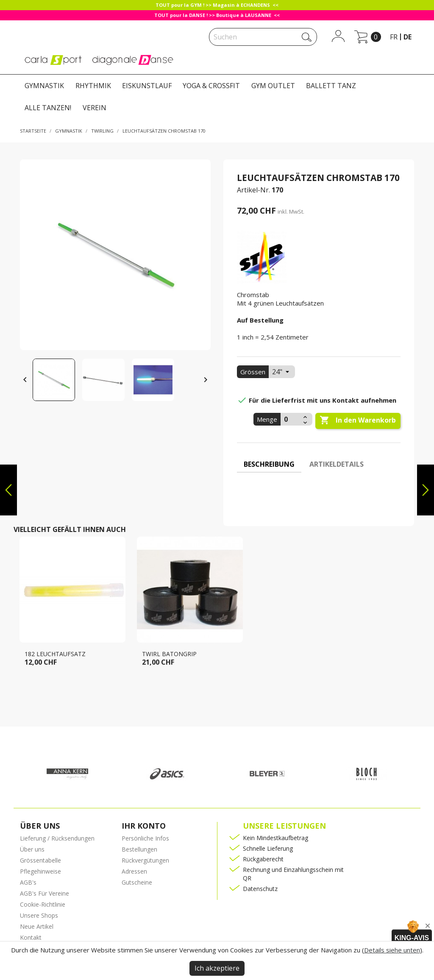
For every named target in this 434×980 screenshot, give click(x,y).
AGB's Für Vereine (45, 893)
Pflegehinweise (40, 871)
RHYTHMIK (93, 86)
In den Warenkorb (358, 420)
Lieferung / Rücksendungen (57, 838)
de (408, 37)
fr (394, 37)
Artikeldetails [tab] (337, 464)
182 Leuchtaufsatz (55, 654)
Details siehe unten (392, 950)
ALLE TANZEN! (48, 108)
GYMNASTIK (44, 86)
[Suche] (263, 37)
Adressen (134, 871)
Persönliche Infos (145, 838)
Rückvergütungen (145, 860)
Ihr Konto (144, 826)
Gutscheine (137, 882)
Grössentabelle (40, 860)
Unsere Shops (39, 915)
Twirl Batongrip (169, 654)
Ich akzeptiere (217, 968)
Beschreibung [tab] (269, 464)
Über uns (32, 849)
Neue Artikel (37, 926)
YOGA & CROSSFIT (211, 86)
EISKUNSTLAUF (147, 86)
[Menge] (291, 419)
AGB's (28, 882)
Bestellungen (139, 849)
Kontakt (31, 937)
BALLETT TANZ (331, 86)
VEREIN (95, 108)
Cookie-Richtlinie (43, 904)
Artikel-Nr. (253, 190)
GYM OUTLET (273, 86)
